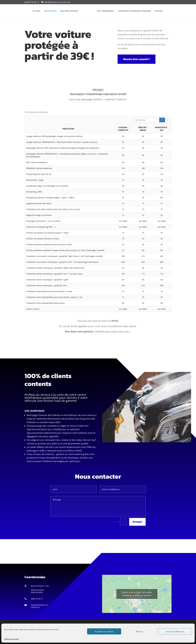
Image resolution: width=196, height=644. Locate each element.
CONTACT (158, 11)
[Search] (162, 120)
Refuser (140, 631)
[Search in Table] (146, 120)
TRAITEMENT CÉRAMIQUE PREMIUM (133, 11)
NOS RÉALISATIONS (70, 11)
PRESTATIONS (51, 11)
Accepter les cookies (104, 631)
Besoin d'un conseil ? (137, 59)
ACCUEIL (37, 11)
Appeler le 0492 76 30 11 (98, 344)
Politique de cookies (12, 639)
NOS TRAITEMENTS (105, 11)
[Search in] (167, 120)
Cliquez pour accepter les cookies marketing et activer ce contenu (137, 594)
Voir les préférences (175, 631)
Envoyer (137, 522)
